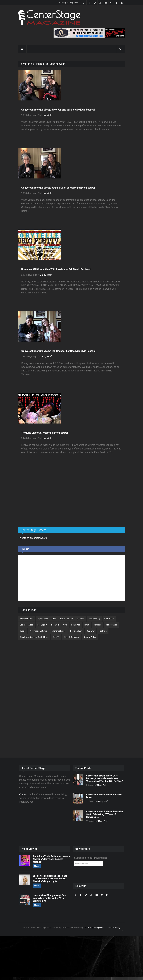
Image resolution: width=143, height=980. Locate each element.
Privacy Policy (114, 928)
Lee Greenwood (27, 625)
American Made (27, 619)
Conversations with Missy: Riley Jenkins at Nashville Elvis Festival (58, 110)
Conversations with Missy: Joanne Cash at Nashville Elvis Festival (58, 188)
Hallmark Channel (59, 631)
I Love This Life (66, 619)
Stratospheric (111, 625)
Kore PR (56, 637)
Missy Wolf (46, 115)
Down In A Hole (90, 637)
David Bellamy (76, 631)
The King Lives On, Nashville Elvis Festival (45, 433)
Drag (54, 619)
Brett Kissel (109, 619)
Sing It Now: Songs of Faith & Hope (34, 637)
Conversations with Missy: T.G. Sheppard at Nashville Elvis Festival (58, 351)
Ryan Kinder (43, 619)
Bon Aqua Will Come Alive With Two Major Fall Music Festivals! (56, 269)
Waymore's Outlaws (38, 631)
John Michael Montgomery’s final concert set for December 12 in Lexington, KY (50, 898)
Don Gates (76, 625)
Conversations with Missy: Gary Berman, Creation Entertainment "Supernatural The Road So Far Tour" (104, 778)
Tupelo (23, 631)
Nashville (55, 625)
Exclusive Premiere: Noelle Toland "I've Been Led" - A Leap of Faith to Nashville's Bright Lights (50, 879)
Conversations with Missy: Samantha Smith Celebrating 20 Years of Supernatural (105, 814)
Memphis (97, 625)
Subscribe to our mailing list (90, 858)
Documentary (94, 619)
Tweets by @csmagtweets (33, 538)
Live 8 (87, 625)
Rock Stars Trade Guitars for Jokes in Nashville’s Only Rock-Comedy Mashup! (52, 859)
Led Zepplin (42, 625)
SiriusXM (81, 619)
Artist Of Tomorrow (71, 637)
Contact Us (25, 794)
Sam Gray (91, 631)
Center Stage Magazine (94, 928)
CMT (65, 625)
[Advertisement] (41, 501)
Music (37, 866)
